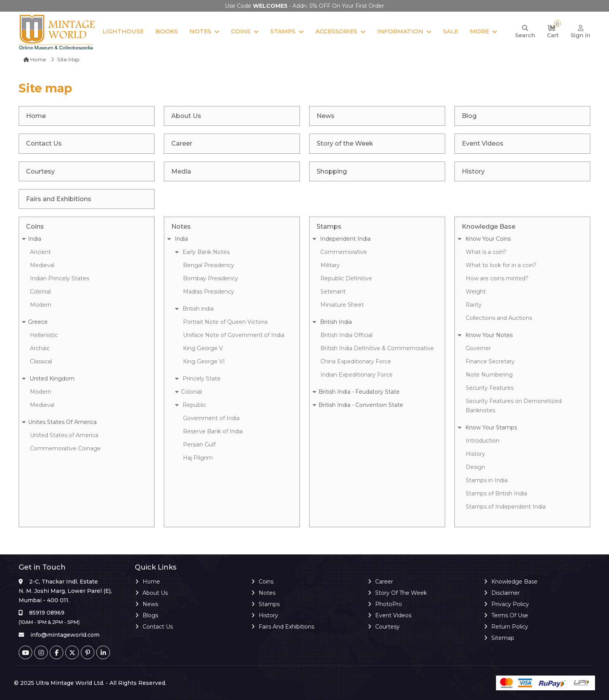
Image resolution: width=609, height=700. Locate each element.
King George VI (204, 361)
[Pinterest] (88, 652)
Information (400, 31)
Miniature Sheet (342, 305)
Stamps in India (487, 480)
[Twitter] (72, 652)
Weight (476, 292)
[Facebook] (57, 652)
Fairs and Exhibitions (286, 627)
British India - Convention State (358, 405)
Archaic (40, 348)
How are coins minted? (497, 278)
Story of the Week (401, 593)
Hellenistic (44, 335)
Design (475, 467)
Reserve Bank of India (213, 431)
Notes (200, 31)
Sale (451, 31)
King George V (203, 348)
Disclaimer (505, 593)
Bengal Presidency (209, 265)
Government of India (211, 418)
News (150, 604)
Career (384, 582)
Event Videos (393, 615)
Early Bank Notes (202, 252)
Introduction (483, 441)
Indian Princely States (59, 278)
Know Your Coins (484, 239)
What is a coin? (486, 252)
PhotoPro (389, 604)
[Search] (525, 32)
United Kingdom (48, 379)
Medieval (42, 265)
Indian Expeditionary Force (357, 375)
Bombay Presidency (211, 278)
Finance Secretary (490, 361)
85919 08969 (47, 613)
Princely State (198, 379)
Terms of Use (510, 615)
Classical (41, 361)
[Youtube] (25, 652)
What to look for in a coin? (501, 265)
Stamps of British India (496, 493)
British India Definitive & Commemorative (377, 348)
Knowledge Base (514, 582)
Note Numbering (489, 375)
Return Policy (510, 627)
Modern (41, 305)
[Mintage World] (57, 32)
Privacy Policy (510, 604)
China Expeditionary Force (356, 361)
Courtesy (387, 627)
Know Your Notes (485, 335)
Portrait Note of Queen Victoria (225, 322)
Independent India (342, 239)
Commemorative (344, 252)
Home (35, 59)
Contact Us (158, 627)
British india (194, 309)
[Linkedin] (103, 652)
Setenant (333, 292)
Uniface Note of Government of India (234, 335)
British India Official (346, 335)
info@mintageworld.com (65, 635)
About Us (155, 593)
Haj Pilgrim (198, 458)
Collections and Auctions (499, 318)
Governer (478, 348)
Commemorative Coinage (65, 448)
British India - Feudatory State (356, 392)
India (32, 239)
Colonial (40, 292)
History (475, 454)
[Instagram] (41, 652)
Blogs (150, 615)
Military (330, 265)
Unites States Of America (59, 422)
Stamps (283, 31)
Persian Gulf (199, 445)
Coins (241, 31)
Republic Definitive (346, 278)
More (479, 31)
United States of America (64, 435)
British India (332, 322)
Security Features (490, 388)
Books (167, 31)
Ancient (40, 252)
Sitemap (503, 638)
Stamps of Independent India (506, 507)
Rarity (474, 305)
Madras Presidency (209, 292)
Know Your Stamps (487, 427)
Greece (35, 322)
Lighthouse (123, 31)
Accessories (336, 31)
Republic (191, 405)
